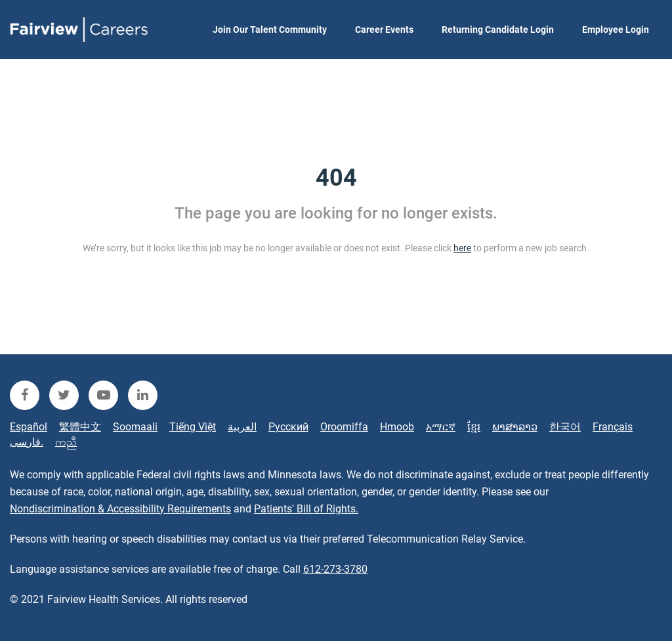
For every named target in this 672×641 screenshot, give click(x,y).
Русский (288, 427)
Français (613, 427)
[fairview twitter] (64, 395)
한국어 (565, 427)
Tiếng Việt (193, 427)
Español (29, 427)
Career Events (384, 30)
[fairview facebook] (25, 395)
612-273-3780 (335, 569)
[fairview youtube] (103, 395)
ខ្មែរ (474, 427)
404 (336, 178)
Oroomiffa (344, 427)
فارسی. (27, 442)
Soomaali (135, 427)
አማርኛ (441, 427)
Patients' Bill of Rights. (306, 509)
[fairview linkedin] (143, 395)
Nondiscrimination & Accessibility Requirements (120, 509)
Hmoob (397, 427)
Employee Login (616, 30)
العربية (242, 427)
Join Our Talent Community (270, 30)
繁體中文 (80, 427)
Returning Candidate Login (498, 30)
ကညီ (66, 442)
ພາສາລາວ (515, 427)
